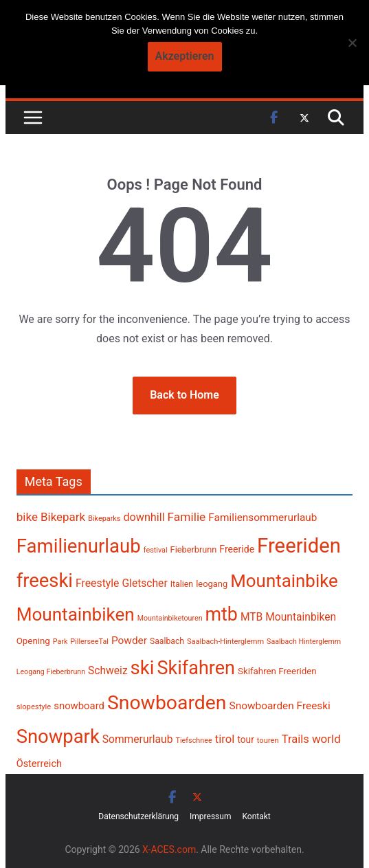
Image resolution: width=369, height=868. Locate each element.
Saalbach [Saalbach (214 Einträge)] (167, 641)
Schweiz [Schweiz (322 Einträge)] (108, 671)
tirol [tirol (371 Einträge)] (225, 739)
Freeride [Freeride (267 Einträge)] (237, 549)
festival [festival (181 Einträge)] (156, 550)
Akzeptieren (185, 56)
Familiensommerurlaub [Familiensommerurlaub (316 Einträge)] (262, 518)
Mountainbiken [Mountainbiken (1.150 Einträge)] (76, 614)
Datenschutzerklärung (138, 816)
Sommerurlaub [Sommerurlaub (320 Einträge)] (138, 739)
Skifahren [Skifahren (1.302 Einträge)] (196, 668)
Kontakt (256, 816)
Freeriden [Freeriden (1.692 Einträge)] (299, 546)
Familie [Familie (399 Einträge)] (187, 517)
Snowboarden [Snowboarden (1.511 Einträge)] (167, 703)
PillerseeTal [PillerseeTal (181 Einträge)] (89, 642)
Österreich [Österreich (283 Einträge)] (39, 764)
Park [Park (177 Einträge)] (60, 642)
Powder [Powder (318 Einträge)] (129, 641)
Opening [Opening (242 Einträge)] (33, 641)
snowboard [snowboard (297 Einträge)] (79, 706)
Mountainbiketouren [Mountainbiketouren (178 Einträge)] (170, 618)
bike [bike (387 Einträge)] (27, 517)
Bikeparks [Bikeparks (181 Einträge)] (104, 519)
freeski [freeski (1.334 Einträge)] (45, 581)
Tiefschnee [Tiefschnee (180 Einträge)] (193, 741)
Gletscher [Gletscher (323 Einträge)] (144, 583)
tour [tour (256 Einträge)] (245, 739)
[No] (352, 43)
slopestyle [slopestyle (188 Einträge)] (34, 707)
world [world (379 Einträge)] (326, 739)
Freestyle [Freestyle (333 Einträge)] (98, 583)
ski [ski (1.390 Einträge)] (143, 668)
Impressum (210, 816)
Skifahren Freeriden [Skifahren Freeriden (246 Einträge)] (277, 671)
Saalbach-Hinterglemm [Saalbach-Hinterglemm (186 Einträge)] (225, 642)
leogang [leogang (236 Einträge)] (212, 584)
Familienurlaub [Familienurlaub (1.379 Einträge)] (79, 546)
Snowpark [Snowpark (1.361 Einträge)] (58, 737)
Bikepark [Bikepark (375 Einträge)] (63, 517)
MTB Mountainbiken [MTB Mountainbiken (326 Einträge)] (288, 617)
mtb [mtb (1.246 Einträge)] (222, 614)
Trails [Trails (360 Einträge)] (295, 739)
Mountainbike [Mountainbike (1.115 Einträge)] (284, 581)
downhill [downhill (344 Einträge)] (144, 517)
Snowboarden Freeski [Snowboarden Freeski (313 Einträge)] (280, 706)
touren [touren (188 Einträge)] (268, 741)
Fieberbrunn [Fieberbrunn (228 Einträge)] (194, 549)
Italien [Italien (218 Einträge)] (182, 584)
